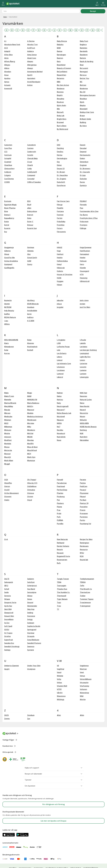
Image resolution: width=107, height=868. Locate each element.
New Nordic (85, 399)
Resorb (60, 542)
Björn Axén (61, 98)
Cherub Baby (32, 151)
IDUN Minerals (33, 296)
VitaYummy (85, 678)
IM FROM (8, 300)
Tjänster (53, 772)
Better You (84, 71)
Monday (31, 433)
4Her (59, 708)
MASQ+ (30, 399)
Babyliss (60, 37)
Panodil (60, 472)
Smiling (30, 605)
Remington (84, 535)
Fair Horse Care (63, 194)
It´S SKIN (31, 313)
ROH (82, 549)
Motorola (8, 443)
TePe (82, 578)
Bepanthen (61, 67)
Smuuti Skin (9, 608)
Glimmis (30, 243)
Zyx (29, 711)
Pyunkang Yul (85, 516)
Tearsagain (61, 578)
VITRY (59, 682)
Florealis (83, 197)
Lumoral (60, 366)
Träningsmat (85, 598)
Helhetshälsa (62, 253)
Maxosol (31, 402)
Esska (6, 214)
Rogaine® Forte (63, 549)
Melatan (8, 412)
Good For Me (9, 250)
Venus (82, 668)
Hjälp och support (53, 760)
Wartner (83, 661)
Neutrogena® (63, 399)
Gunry (30, 257)
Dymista (83, 178)
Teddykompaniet (87, 571)
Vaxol (59, 665)
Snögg (30, 612)
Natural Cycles (86, 392)
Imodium (31, 300)
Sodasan (31, 615)
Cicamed (8, 154)
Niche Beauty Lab (64, 406)
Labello (83, 336)
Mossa (7, 439)
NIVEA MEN (84, 416)
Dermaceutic (85, 147)
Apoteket (31, 71)
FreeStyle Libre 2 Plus (89, 211)
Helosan (83, 253)
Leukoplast (84, 346)
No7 (59, 419)
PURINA (60, 513)
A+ (5, 34)
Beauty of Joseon (64, 61)
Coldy (30, 161)
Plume (59, 499)
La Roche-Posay (63, 339)
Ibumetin (8, 293)
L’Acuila (83, 332)
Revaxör (60, 545)
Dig (58, 154)
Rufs (59, 555)
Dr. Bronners (85, 161)
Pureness (84, 509)
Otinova (31, 486)
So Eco (7, 615)
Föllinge (83, 221)
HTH (82, 267)
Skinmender (32, 598)
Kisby (29, 332)
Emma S (7, 207)
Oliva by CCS (32, 475)
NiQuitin (83, 412)
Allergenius (32, 57)
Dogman (83, 158)
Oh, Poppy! (32, 472)
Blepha (83, 98)
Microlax (31, 416)
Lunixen (83, 366)
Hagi (59, 243)
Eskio (29, 211)
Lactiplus (84, 339)
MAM (29, 389)
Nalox (59, 389)
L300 (59, 336)
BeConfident (62, 64)
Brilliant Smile (85, 111)
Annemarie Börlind (35, 64)
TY (58, 602)
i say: (6, 313)
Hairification (85, 243)
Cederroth (32, 144)
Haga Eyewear (86, 240)
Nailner (60, 385)
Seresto (8, 588)
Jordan (83, 296)
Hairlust (60, 247)
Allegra (7, 57)
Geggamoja (9, 240)
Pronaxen (84, 506)
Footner (60, 207)
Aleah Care (32, 50)
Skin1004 (8, 602)
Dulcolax (83, 171)
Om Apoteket (53, 778)
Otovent (8, 489)
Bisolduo (83, 91)
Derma (60, 147)
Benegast (84, 64)
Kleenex (31, 336)
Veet (82, 665)
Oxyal (30, 492)
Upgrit (7, 661)
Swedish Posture (34, 635)
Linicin (82, 353)
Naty (59, 395)
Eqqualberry (9, 211)
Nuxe (59, 433)
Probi (59, 506)
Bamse (60, 44)
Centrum (8, 147)
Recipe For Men (86, 532)
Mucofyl (8, 449)
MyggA (7, 456)
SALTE (7, 571)
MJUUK (30, 429)
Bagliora (83, 37)
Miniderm (31, 422)
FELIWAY (83, 194)
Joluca (59, 296)
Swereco (31, 639)
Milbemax (8, 419)
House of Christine (65, 267)
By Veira (83, 118)
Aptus (7, 74)
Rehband (61, 535)
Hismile (83, 260)
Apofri (30, 67)
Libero (59, 349)
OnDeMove (32, 479)
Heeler (83, 250)
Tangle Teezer (63, 571)
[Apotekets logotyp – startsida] (13, 4)
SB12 (6, 578)
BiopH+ (60, 88)
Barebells (84, 44)
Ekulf (29, 197)
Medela (30, 406)
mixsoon (8, 429)
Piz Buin (83, 492)
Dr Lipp (83, 168)
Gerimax (31, 240)
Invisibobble (32, 303)
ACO (6, 40)
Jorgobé (60, 300)
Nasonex (83, 389)
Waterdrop (84, 685)
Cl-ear (30, 154)
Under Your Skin (34, 658)
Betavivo (61, 71)
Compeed (31, 168)
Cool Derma (9, 171)
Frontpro (84, 217)
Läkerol (60, 369)
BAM (59, 40)
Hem (5, 9)
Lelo (59, 342)
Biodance (61, 81)
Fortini (60, 211)
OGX (6, 472)
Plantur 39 (84, 496)
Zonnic (7, 711)
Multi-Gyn (31, 449)
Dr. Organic (61, 171)
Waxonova (61, 688)
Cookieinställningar (91, 860)
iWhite (7, 316)
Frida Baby (61, 214)
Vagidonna (84, 658)
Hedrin (60, 250)
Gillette (7, 243)
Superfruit (9, 632)
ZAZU (6, 708)
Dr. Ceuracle (85, 164)
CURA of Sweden (34, 174)
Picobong (61, 489)
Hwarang (84, 270)
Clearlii (30, 158)
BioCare (83, 78)
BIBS (59, 74)
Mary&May (9, 399)
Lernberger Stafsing (88, 342)
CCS (6, 144)
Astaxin (7, 78)
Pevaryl (83, 482)
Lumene (83, 363)
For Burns (84, 207)
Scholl (7, 581)
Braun (82, 108)
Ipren (29, 306)
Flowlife (60, 200)
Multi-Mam (9, 453)
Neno (82, 395)
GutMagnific (9, 260)
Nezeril (83, 402)
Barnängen (61, 47)
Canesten (8, 137)
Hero (82, 257)
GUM (29, 253)
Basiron (60, 50)
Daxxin (83, 137)
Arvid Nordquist (34, 74)
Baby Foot (84, 34)
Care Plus (8, 141)
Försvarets (61, 224)
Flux (82, 200)
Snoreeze (31, 608)
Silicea (30, 588)
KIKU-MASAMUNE (11, 332)
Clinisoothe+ (9, 161)
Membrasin (32, 412)
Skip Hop (31, 602)
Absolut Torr (33, 37)
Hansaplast (84, 247)
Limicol (60, 353)
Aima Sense (32, 47)
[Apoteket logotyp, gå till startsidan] (10, 726)
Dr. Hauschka (62, 168)
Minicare (8, 422)
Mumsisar (31, 453)
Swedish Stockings (12, 639)
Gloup (7, 247)
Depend (83, 144)
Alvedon (8, 64)
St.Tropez (8, 625)
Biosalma (60, 91)
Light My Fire (85, 349)
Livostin (83, 359)
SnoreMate (9, 612)
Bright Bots (62, 111)
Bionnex (60, 84)
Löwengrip (84, 369)
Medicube (8, 409)
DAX (59, 137)
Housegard (84, 263)
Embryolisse (32, 204)
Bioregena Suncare (88, 88)
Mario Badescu (33, 395)
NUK (82, 426)
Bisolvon (60, 94)
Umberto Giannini (11, 658)
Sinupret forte (10, 595)
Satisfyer (31, 575)
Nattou (60, 392)
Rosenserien (62, 552)
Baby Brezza (62, 34)
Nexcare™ (61, 402)
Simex (30, 591)
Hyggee (60, 274)
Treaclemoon (85, 595)
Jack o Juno (84, 293)
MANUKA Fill (32, 392)
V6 (58, 658)
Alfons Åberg (10, 54)
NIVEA (59, 416)
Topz (59, 595)
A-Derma (31, 34)
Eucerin (7, 221)
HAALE (60, 240)
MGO (6, 416)
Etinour (30, 217)
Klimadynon (9, 339)
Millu (29, 419)
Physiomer (84, 486)
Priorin (83, 502)
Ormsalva (31, 482)
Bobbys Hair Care (87, 105)
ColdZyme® (32, 164)
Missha (7, 426)
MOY (29, 446)
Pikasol (83, 489)
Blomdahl (84, 101)
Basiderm (84, 47)
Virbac (59, 675)
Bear (82, 57)
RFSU (82, 545)
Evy (6, 224)
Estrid (7, 217)
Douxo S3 (61, 161)
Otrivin (30, 489)
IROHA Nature (10, 310)
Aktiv (6, 50)
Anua (6, 67)
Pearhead (61, 479)
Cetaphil (8, 151)
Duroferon (61, 178)
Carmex (30, 141)
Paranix (83, 472)
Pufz (59, 509)
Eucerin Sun (32, 221)
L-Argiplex (61, 332)
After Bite (8, 47)
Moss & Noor (32, 439)
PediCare (84, 479)
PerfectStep (62, 482)
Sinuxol (30, 595)
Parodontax (62, 475)
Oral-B (7, 482)
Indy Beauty (9, 303)
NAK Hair (84, 385)
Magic (30, 385)
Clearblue (8, 158)
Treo (59, 598)
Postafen (84, 499)
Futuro (60, 221)
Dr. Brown (61, 164)
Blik (58, 101)
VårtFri (60, 685)
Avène (30, 78)
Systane (31, 642)
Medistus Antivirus (35, 409)
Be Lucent (84, 61)
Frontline (61, 217)
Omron (7, 479)
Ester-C (30, 214)
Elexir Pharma (10, 200)
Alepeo (30, 54)
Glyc (29, 247)
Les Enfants (62, 346)
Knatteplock (32, 339)
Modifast (8, 433)
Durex (82, 174)
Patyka (83, 475)
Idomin (7, 296)
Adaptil (7, 44)
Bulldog (83, 115)
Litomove (61, 359)
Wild (82, 688)
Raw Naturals (62, 532)
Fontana (60, 204)
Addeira (30, 44)
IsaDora (30, 310)
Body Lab (61, 108)
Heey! (59, 257)
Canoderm (31, 137)
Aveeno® (8, 81)
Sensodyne (32, 585)
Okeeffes (8, 475)
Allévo (7, 61)
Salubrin (31, 571)
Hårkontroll (85, 274)
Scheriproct (32, 578)
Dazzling (60, 141)
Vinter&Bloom (86, 672)
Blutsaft (60, 105)
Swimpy (7, 642)
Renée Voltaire (63, 539)
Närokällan (84, 433)
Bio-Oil (83, 84)
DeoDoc (60, 144)
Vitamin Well (62, 678)
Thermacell (61, 588)
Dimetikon (84, 154)
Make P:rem (9, 389)
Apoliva (7, 71)
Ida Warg (31, 293)
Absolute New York (12, 37)
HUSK (59, 270)
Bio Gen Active (63, 78)
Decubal (83, 141)
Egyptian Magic (10, 197)
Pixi (58, 492)
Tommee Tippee (87, 591)
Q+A (6, 532)
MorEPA (30, 436)
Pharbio (60, 486)
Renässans (84, 539)
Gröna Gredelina (11, 253)
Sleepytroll (9, 605)
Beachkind (61, 57)
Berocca (83, 67)
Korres (7, 346)
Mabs (6, 385)
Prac (59, 502)
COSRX (7, 174)
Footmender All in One (89, 204)
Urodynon (31, 661)
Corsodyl (31, 171)
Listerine (84, 356)
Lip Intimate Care (64, 356)
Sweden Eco (9, 635)
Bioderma (84, 81)
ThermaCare (85, 585)
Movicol (7, 446)
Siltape (7, 591)
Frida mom (84, 214)
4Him (82, 708)
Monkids (8, 436)
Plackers (60, 496)
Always (30, 61)
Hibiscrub (61, 260)
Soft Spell (8, 619)
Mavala (7, 402)
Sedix (6, 585)
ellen (29, 200)
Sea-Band (31, 581)
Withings (61, 692)
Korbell (30, 342)
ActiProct (31, 40)
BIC (81, 74)
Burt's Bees (62, 118)
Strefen (7, 629)
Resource (84, 542)
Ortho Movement (11, 486)
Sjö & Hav (8, 598)
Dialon (82, 151)
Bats (59, 54)
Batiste (83, 50)
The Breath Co (86, 581)
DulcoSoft (61, 174)
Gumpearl (8, 257)
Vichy (59, 672)
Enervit (30, 207)
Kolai (6, 342)
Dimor (59, 158)
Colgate (7, 168)
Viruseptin (84, 675)
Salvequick (9, 575)
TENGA (83, 575)
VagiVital (60, 661)
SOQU (7, 622)
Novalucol (61, 426)
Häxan (59, 277)
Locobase (61, 363)
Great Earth (32, 250)
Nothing (83, 422)
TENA (59, 575)
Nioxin (82, 409)
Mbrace (7, 406)
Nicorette (84, 406)
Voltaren (83, 682)
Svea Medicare (33, 632)
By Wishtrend (62, 121)
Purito (82, 513)
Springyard (32, 622)
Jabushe (60, 293)
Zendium (31, 708)
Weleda (60, 668)
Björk (82, 94)
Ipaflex (7, 306)
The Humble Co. (63, 585)
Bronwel (60, 115)
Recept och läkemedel (53, 766)
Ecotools (8, 194)
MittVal (30, 426)
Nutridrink (61, 429)
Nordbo (60, 422)
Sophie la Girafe (34, 619)
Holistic (60, 263)
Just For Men (85, 300)
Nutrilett (84, 429)
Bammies (84, 40)
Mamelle (8, 392)
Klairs (6, 336)
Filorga (60, 197)
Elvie (6, 204)
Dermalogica (62, 151)
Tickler (83, 588)
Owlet (7, 492)
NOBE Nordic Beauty (88, 419)
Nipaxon (60, 412)
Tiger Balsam (62, 591)
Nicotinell (61, 409)
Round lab (84, 552)
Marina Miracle (10, 395)
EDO (29, 194)
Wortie (83, 692)
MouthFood (32, 443)
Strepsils (31, 629)
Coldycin (8, 164)
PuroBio (60, 516)
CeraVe (30, 147)
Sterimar (31, 625)
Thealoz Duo (62, 581)
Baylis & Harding (87, 54)
